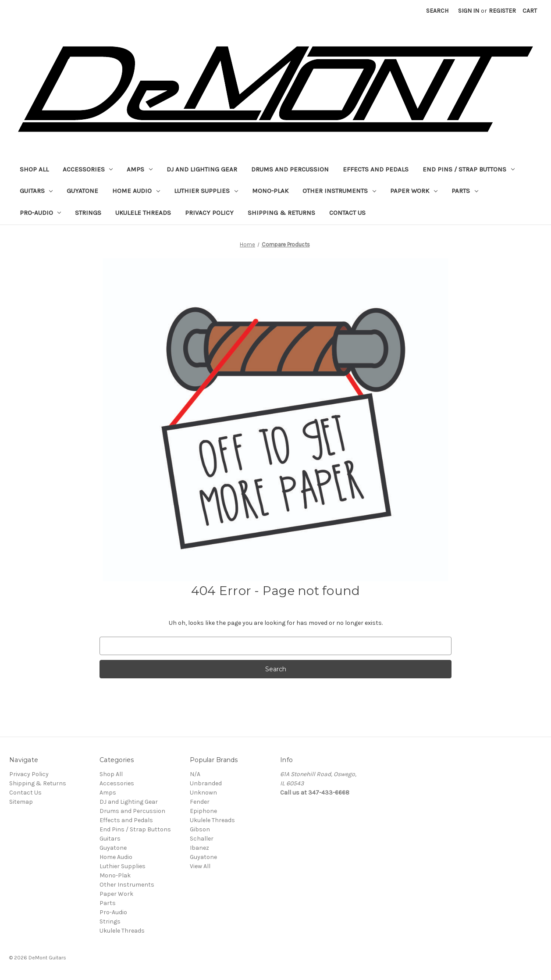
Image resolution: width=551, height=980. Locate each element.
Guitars (36, 191)
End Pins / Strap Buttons (469, 169)
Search (437, 11)
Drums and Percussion (290, 169)
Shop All (34, 169)
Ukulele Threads (143, 213)
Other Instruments (339, 191)
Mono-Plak (270, 191)
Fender (200, 802)
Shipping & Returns (281, 213)
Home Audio (136, 191)
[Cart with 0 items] (530, 11)
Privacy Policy (209, 213)
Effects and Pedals (376, 169)
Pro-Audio (41, 213)
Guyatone (82, 191)
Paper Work (414, 191)
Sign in (469, 11)
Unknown (203, 793)
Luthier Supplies (206, 191)
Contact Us (347, 213)
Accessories (88, 169)
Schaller (202, 839)
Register (502, 11)
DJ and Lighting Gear (202, 169)
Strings (88, 213)
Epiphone (203, 811)
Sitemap (21, 802)
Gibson (200, 829)
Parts (465, 191)
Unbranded (206, 783)
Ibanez (199, 848)
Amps (140, 169)
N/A (195, 774)
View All (200, 866)
